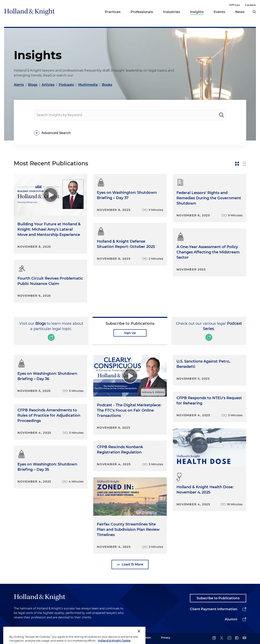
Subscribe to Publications (218, 598)
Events (219, 12)
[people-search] (130, 115)
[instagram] (229, 638)
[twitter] (222, 638)
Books (107, 85)
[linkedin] (214, 638)
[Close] (139, 637)
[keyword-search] (221, 115)
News (240, 12)
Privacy (166, 638)
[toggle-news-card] (237, 164)
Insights (197, 12)
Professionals (142, 12)
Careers (250, 5)
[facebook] (237, 638)
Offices (235, 5)
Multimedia (88, 85)
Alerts (19, 85)
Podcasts (66, 85)
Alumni (231, 619)
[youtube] (244, 638)
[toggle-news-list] (244, 164)
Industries (172, 12)
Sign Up (130, 333)
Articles (48, 85)
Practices (113, 12)
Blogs (33, 85)
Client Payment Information (214, 609)
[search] (254, 12)
